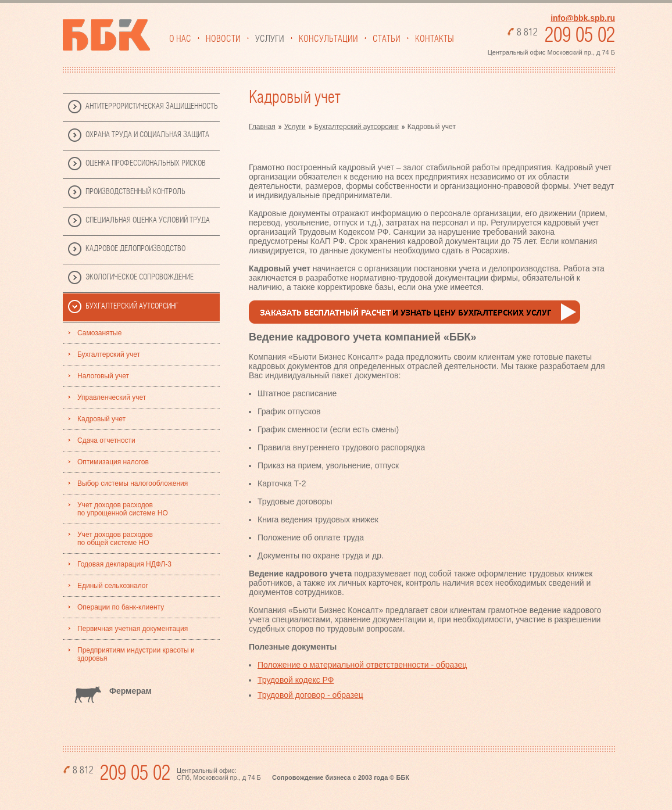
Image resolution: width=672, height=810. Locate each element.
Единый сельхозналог (113, 586)
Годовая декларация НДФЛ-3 (124, 564)
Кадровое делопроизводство (135, 249)
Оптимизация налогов (113, 462)
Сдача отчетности (106, 440)
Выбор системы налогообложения (133, 483)
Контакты (435, 39)
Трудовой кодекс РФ (296, 680)
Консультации (328, 39)
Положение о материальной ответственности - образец (362, 665)
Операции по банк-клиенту (121, 607)
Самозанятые (99, 333)
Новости (223, 39)
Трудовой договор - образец (310, 695)
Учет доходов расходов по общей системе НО (115, 539)
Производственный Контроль (135, 192)
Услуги (270, 39)
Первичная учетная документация (133, 629)
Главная (262, 127)
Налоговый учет (103, 376)
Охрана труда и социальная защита (147, 135)
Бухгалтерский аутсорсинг (132, 306)
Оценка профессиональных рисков (146, 163)
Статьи (387, 39)
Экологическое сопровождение (140, 277)
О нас (180, 39)
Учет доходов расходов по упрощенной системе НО (123, 509)
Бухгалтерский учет (109, 354)
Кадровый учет (101, 419)
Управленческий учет (112, 397)
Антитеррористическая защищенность (152, 106)
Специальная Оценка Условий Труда (148, 220)
